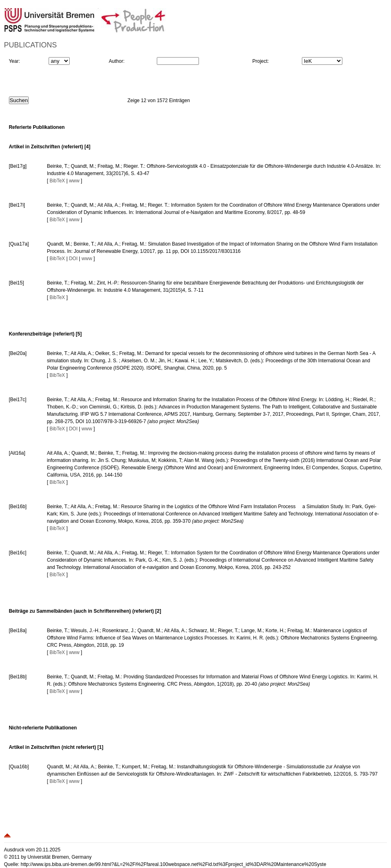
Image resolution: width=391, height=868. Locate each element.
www (74, 181)
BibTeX (57, 181)
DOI (73, 259)
